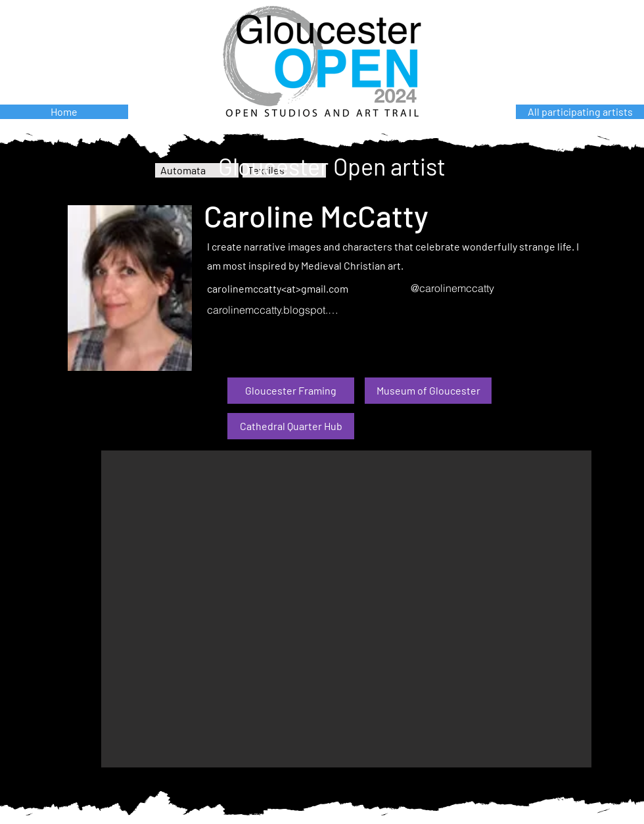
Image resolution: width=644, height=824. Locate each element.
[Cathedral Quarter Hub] (291, 426)
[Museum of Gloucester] (428, 391)
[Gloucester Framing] (291, 391)
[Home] (64, 112)
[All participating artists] (580, 112)
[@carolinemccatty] (478, 288)
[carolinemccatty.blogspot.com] (274, 310)
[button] (346, 609)
